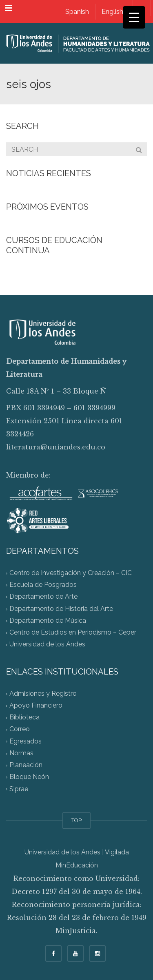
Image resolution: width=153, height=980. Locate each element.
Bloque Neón (29, 777)
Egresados (25, 741)
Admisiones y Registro (43, 694)
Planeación (26, 765)
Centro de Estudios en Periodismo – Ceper (73, 633)
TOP (76, 820)
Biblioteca (24, 718)
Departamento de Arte (43, 597)
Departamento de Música (48, 621)
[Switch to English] (112, 12)
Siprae (19, 789)
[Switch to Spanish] (77, 12)
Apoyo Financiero (36, 705)
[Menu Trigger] (134, 17)
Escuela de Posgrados (43, 585)
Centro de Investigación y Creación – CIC (71, 573)
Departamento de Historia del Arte (61, 609)
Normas (21, 753)
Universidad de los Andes (47, 645)
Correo (20, 729)
